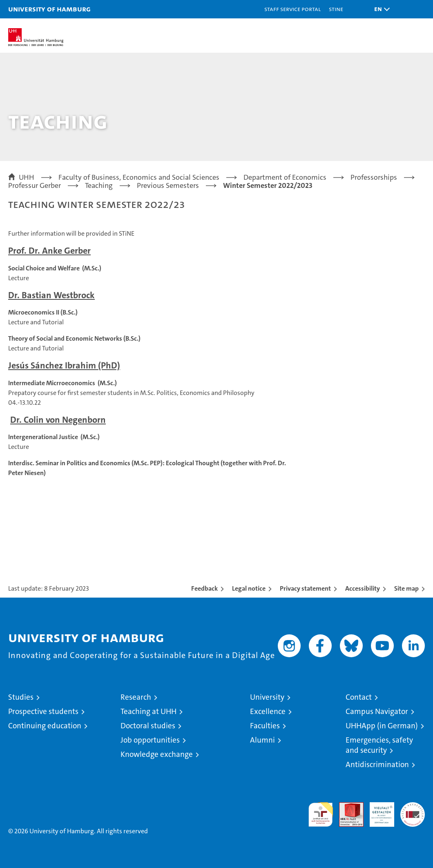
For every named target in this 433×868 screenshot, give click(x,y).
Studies (21, 697)
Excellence (268, 711)
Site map (406, 588)
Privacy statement (305, 588)
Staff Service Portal (292, 9)
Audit (347, 807)
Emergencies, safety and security (379, 745)
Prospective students (43, 711)
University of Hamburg (49, 9)
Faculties (265, 726)
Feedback (204, 588)
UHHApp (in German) (382, 726)
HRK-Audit (377, 811)
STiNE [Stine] (336, 9)
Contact (359, 697)
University (267, 697)
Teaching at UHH (148, 711)
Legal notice (249, 588)
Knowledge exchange (157, 754)
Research (136, 697)
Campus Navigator (377, 711)
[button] (380, 9)
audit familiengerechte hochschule (321, 814)
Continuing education (45, 726)
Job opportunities (150, 740)
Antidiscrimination (377, 764)
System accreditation (413, 811)
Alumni (262, 740)
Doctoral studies (148, 726)
